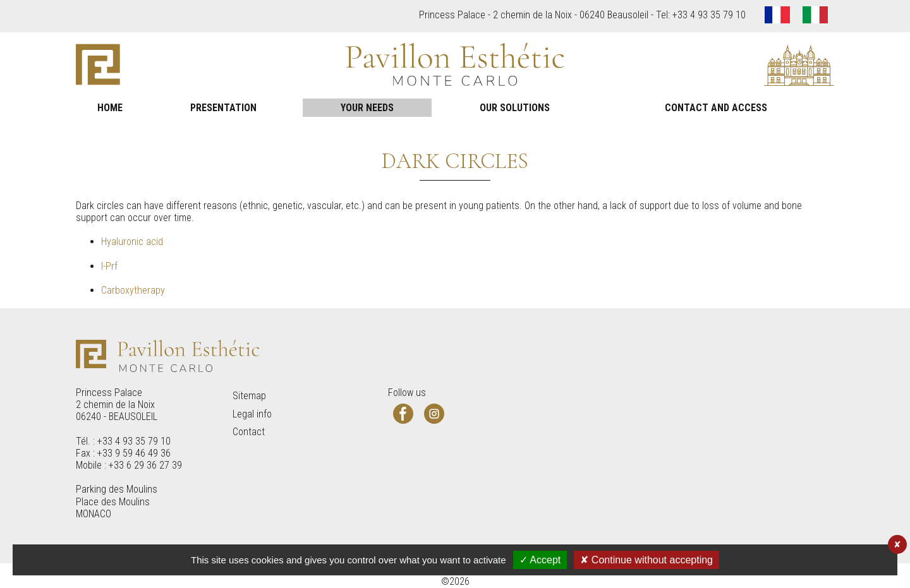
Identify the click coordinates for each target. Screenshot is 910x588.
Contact (249, 432)
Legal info (252, 414)
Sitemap (249, 396)
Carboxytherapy (133, 290)
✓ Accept (540, 560)
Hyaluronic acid (132, 242)
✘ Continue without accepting (646, 560)
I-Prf (109, 266)
